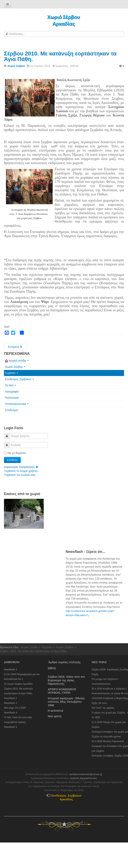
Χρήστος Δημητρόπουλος (84, 778)
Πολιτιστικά (12, 398)
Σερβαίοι (12, 373)
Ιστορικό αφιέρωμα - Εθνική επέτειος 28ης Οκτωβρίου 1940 (66, 702)
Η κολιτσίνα (56, 711)
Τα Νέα (11, 385)
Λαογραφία (12, 392)
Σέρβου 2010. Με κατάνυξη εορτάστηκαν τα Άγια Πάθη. (60, 56)
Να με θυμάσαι (15, 453)
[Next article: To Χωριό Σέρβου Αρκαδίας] (15, 347)
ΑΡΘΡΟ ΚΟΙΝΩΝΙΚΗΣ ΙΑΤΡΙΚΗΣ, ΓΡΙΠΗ (62, 691)
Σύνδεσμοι (11, 410)
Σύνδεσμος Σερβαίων (19, 379)
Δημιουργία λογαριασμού (21, 467)
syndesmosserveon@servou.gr (86, 774)
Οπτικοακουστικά (17, 404)
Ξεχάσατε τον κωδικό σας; (20, 475)
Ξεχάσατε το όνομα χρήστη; (21, 471)
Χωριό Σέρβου (15, 367)
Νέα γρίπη (55, 716)
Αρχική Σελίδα (29, 647)
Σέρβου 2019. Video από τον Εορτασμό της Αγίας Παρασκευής (66, 680)
